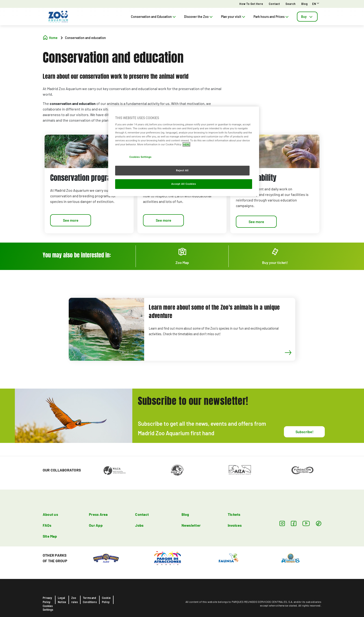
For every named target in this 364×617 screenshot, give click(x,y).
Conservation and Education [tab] (154, 17)
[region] (184, 151)
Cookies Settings (48, 608)
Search (291, 4)
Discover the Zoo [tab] (199, 17)
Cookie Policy (106, 600)
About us (50, 514)
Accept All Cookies (184, 184)
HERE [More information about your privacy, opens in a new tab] (186, 144)
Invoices (235, 525)
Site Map (50, 536)
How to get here (251, 4)
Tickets (234, 514)
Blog (305, 4)
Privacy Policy (47, 600)
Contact (274, 4)
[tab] (307, 17)
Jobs (139, 525)
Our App (96, 525)
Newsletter (191, 525)
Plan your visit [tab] (234, 17)
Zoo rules (75, 600)
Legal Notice (62, 600)
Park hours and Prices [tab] (271, 17)
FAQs (47, 525)
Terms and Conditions (90, 600)
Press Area (98, 514)
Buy (307, 17)
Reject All (182, 170)
